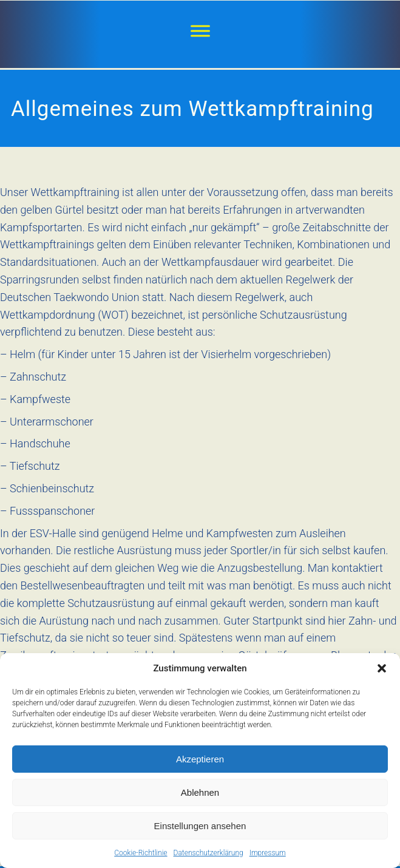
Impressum (268, 853)
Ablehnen (200, 792)
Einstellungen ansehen (200, 826)
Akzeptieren (200, 759)
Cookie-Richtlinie (141, 853)
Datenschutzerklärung (208, 853)
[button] (382, 668)
